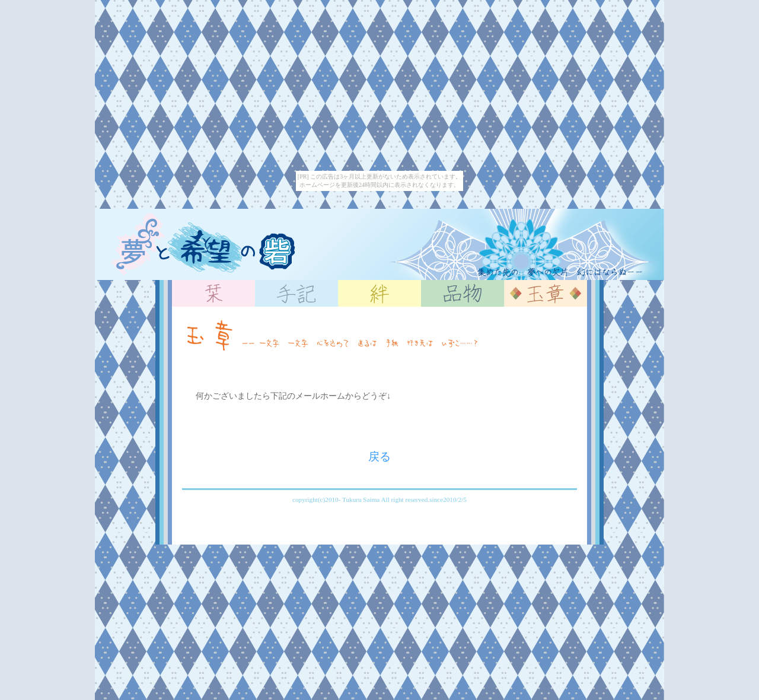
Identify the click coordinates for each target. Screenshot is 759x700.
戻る (379, 456)
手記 (296, 293)
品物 (463, 293)
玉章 (546, 293)
